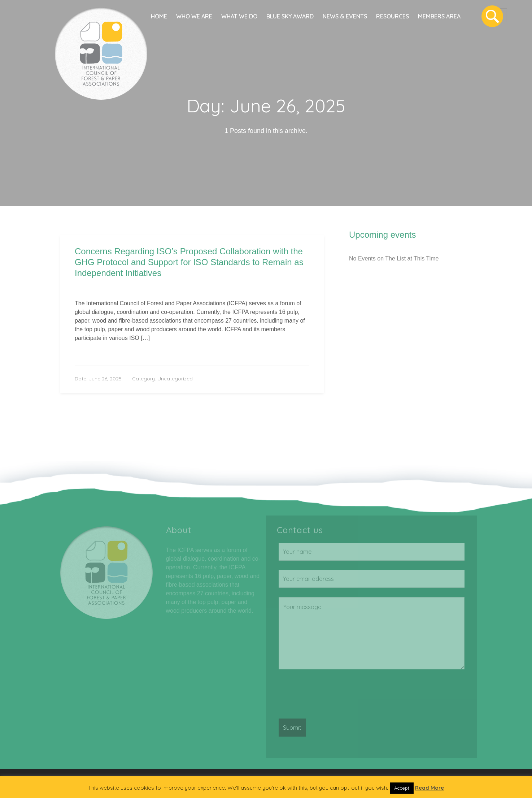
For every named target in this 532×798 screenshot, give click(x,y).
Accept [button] (402, 788)
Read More (429, 788)
